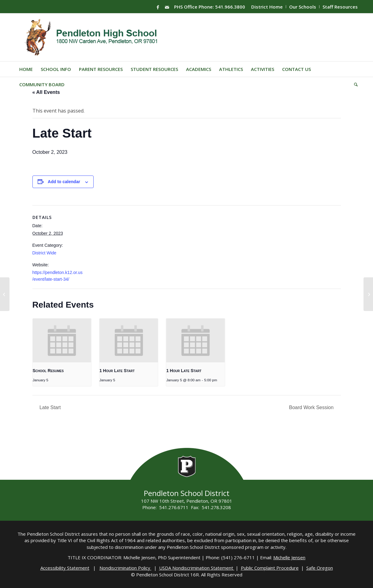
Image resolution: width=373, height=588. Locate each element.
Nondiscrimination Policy (125, 568)
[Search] (354, 84)
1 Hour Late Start (117, 371)
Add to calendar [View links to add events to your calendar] (64, 182)
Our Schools (303, 7)
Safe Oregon (320, 568)
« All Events (46, 92)
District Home (267, 7)
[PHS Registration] (5, 294)
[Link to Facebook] (158, 7)
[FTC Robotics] (368, 294)
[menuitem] (267, 7)
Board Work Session (312, 407)
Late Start (50, 407)
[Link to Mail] (167, 7)
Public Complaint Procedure (270, 568)
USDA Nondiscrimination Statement (197, 568)
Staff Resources (340, 7)
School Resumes (48, 371)
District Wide (45, 253)
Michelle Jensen (289, 557)
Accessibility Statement (65, 568)
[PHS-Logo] (96, 37)
